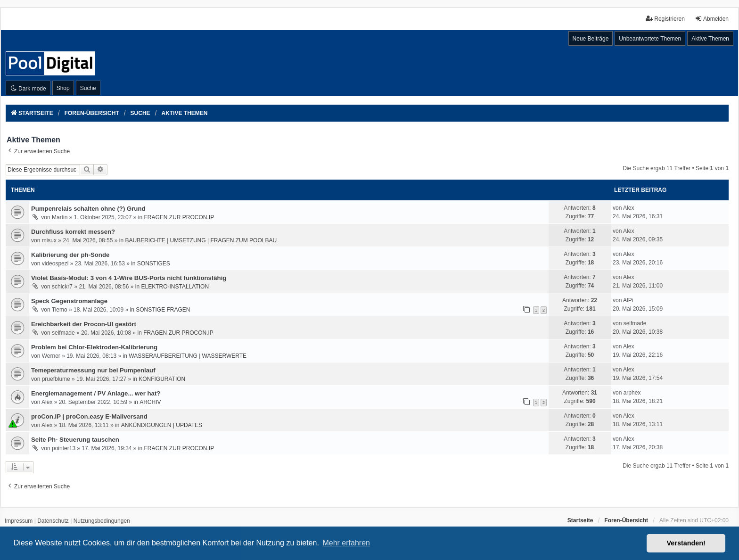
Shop (63, 88)
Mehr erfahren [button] (346, 543)
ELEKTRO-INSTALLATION (175, 287)
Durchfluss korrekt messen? (73, 232)
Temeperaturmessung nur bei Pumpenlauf (93, 370)
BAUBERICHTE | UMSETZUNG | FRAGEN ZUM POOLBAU (201, 240)
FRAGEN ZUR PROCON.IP (179, 217)
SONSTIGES (154, 264)
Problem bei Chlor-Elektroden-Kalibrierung (94, 347)
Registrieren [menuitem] (665, 19)
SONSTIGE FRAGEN (163, 310)
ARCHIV (150, 402)
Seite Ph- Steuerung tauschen (75, 440)
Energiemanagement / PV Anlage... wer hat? (96, 393)
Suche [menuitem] (88, 88)
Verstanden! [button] (686, 543)
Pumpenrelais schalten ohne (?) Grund (88, 209)
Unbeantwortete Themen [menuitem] (650, 39)
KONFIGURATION (162, 379)
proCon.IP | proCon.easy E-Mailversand (89, 416)
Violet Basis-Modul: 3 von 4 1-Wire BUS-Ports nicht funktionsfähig (129, 278)
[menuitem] (19, 521)
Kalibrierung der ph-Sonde (70, 255)
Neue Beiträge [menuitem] (591, 39)
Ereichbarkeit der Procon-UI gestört (84, 324)
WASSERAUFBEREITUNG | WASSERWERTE (188, 356)
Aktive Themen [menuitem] (710, 39)
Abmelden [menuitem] (712, 19)
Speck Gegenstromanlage (69, 301)
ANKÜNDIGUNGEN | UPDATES (162, 425)
